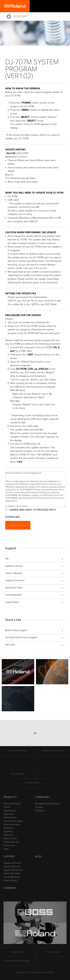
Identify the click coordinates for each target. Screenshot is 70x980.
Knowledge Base (13, 595)
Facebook (40, 811)
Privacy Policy (17, 952)
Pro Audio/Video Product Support (21, 637)
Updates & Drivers (14, 566)
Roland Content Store (53, 751)
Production (9, 828)
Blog (38, 856)
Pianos (7, 807)
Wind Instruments (12, 825)
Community (43, 797)
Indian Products (17, 774)
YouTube (39, 807)
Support (20, 17)
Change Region (35, 783)
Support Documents (15, 580)
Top (7, 559)
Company (10, 888)
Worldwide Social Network (48, 804)
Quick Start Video (14, 588)
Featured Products (12, 804)
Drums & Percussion (13, 821)
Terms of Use (53, 952)
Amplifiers (8, 832)
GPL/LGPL (10, 645)
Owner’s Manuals (14, 573)
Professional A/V (11, 842)
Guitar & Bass (10, 818)
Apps (6, 849)
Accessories (9, 845)
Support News (12, 602)
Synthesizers (10, 811)
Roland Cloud (10, 839)
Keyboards (9, 814)
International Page (18, 751)
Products (10, 797)
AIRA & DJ (8, 835)
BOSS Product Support (16, 630)
